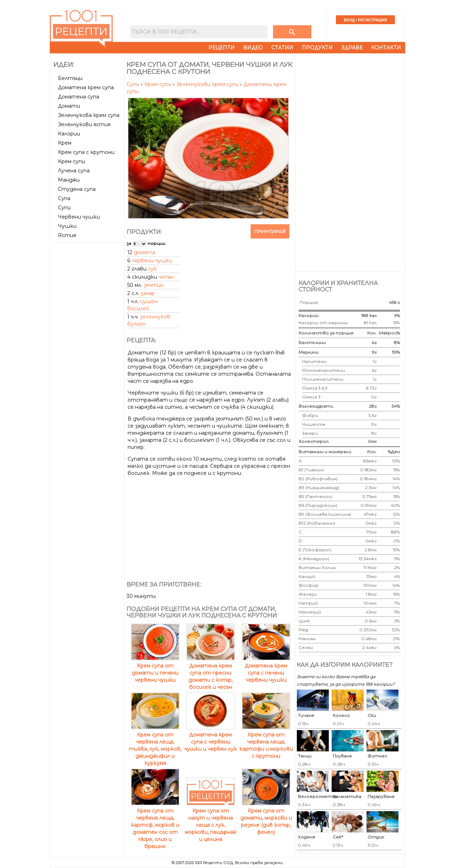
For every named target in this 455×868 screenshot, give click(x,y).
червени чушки (152, 261)
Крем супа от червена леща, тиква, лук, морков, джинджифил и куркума (155, 745)
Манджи (69, 180)
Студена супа (77, 189)
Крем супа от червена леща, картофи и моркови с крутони (266, 742)
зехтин (154, 285)
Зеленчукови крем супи (208, 84)
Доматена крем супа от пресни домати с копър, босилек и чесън (211, 673)
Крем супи (71, 161)
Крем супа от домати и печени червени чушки (155, 669)
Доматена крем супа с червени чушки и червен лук (210, 738)
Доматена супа (79, 97)
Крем (65, 143)
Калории (69, 134)
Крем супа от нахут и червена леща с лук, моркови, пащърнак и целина (211, 821)
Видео (253, 48)
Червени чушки (79, 217)
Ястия (67, 235)
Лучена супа (74, 171)
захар (148, 293)
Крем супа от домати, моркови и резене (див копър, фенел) (266, 818)
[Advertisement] (88, 352)
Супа (64, 198)
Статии (282, 48)
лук (152, 269)
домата (144, 252)
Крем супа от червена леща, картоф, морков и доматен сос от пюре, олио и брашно (155, 825)
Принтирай (270, 231)
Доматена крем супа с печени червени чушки (266, 669)
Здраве (352, 48)
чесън (166, 277)
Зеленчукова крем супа (89, 115)
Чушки (67, 226)
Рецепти (221, 48)
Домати (69, 106)
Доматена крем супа (86, 87)
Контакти (386, 48)
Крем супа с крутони (86, 152)
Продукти (317, 48)
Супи (64, 208)
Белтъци (70, 78)
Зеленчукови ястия (84, 124)
